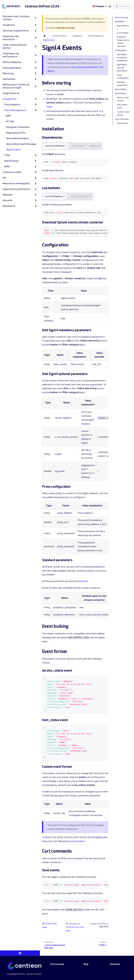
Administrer (9, 79)
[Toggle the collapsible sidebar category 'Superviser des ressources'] (36, 38)
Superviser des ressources (11, 38)
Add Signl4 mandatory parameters (122, 57)
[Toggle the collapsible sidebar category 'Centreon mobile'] (36, 172)
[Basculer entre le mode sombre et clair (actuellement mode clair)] (110, 6)
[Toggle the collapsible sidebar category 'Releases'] (36, 195)
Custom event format (123, 113)
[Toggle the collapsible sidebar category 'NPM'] (36, 167)
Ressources (9, 206)
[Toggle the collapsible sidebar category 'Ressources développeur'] (36, 183)
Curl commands (122, 119)
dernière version (66, 28)
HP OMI (10, 121)
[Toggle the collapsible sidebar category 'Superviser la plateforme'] (36, 189)
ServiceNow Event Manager (21, 144)
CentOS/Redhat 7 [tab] (55, 196)
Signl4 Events (13, 149)
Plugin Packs (11, 93)
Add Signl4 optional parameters (122, 68)
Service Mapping (12, 62)
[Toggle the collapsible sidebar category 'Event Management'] (36, 110)
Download (115, 964)
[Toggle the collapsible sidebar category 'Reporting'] (36, 73)
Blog (86, 964)
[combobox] (123, 6)
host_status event (122, 106)
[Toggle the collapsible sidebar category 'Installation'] (36, 25)
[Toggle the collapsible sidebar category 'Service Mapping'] (36, 62)
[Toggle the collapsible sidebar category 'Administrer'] (36, 79)
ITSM (7, 155)
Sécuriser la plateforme (16, 31)
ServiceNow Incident (17, 138)
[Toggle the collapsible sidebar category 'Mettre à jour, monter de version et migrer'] (36, 86)
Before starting (121, 17)
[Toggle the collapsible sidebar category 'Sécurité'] (36, 200)
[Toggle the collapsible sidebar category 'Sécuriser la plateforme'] (36, 31)
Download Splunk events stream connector (123, 41)
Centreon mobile (12, 172)
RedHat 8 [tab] (95, 146)
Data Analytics (12, 104)
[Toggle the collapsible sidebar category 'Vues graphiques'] (36, 68)
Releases (8, 195)
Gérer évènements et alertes (15, 46)
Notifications (11, 161)
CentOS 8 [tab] (78, 146)
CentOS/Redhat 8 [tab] (81, 196)
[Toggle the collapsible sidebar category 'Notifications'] (36, 161)
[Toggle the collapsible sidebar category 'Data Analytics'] (36, 105)
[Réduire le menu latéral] (20, 953)
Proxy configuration (123, 76)
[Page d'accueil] (45, 36)
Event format (120, 93)
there (49, 107)
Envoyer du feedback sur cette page (75, 927)
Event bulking (121, 89)
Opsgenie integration (18, 127)
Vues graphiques (12, 68)
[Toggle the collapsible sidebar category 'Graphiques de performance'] (36, 55)
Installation (9, 25)
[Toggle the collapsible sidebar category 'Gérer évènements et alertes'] (36, 46)
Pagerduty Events (16, 133)
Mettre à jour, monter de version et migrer (16, 86)
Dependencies (123, 27)
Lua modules (123, 33)
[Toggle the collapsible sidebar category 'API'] (36, 178)
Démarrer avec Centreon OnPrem (16, 18)
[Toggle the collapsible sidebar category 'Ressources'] (36, 206)
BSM (8, 116)
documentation (76, 841)
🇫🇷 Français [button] (98, 6)
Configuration (121, 50)
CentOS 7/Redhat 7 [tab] (56, 146)
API (4, 178)
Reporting (8, 73)
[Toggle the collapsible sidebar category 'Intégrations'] (36, 99)
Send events (123, 123)
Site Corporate (57, 964)
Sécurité (7, 200)
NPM (7, 166)
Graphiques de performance (11, 55)
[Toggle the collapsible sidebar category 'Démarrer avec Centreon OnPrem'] (36, 18)
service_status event (123, 99)
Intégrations (9, 99)
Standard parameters (122, 84)
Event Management (15, 110)
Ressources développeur (16, 183)
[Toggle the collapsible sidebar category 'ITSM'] (36, 155)
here (85, 581)
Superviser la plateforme (16, 189)
